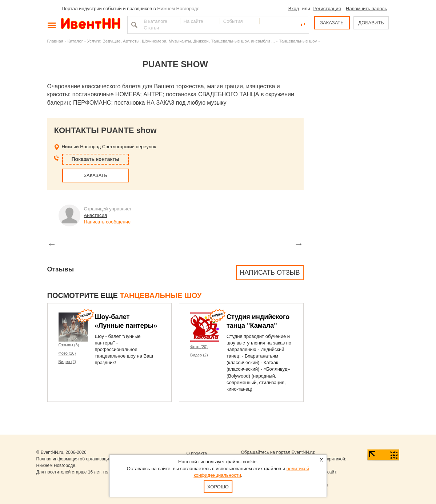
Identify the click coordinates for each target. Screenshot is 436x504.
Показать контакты (96, 159)
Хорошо (218, 487)
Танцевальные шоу (298, 41)
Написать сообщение (107, 222)
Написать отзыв (270, 273)
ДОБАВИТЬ (371, 23)
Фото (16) (67, 353)
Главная (55, 41)
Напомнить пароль (366, 9)
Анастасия (95, 215)
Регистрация (327, 9)
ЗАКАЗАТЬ (332, 23)
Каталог (75, 41)
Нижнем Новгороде (178, 9)
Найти (133, 25)
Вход (294, 9)
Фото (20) (199, 347)
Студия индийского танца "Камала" (258, 321)
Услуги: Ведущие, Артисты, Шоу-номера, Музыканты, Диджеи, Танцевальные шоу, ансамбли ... (181, 41)
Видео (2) (67, 362)
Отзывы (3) (69, 345)
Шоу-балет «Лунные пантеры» (126, 321)
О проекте (197, 453)
